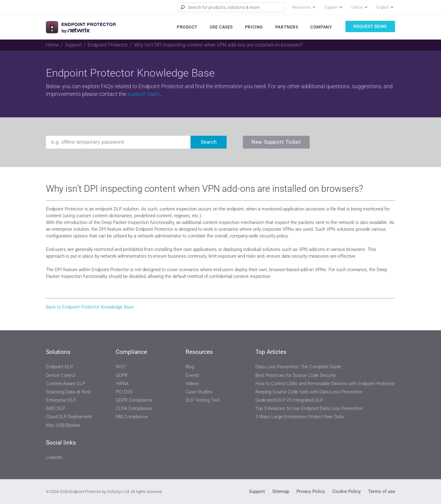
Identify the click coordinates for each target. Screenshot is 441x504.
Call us (357, 7)
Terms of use (382, 491)
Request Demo (370, 26)
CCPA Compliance (134, 408)
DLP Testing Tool (202, 400)
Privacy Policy (311, 491)
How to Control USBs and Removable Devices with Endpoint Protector (325, 384)
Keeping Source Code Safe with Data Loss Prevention (309, 392)
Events (192, 375)
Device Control (60, 375)
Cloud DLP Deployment (69, 417)
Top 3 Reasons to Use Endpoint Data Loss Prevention (309, 408)
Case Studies (199, 392)
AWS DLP (55, 408)
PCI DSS (124, 392)
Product (187, 27)
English (383, 7)
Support (331, 7)
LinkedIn (54, 457)
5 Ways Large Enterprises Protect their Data (300, 417)
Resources (302, 7)
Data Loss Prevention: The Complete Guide (298, 367)
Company (321, 27)
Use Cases (221, 27)
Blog (190, 367)
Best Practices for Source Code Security (296, 375)
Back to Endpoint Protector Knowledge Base (90, 307)
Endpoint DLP (59, 367)
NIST (121, 367)
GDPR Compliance (134, 400)
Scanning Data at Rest (68, 392)
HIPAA (122, 384)
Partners (287, 27)
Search (209, 142)
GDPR (122, 375)
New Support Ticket (276, 142)
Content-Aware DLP (66, 384)
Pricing (254, 27)
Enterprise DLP (61, 400)
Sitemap (281, 491)
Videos (192, 384)
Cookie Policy (347, 491)
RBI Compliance (132, 417)
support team (144, 94)
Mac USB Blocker (63, 425)
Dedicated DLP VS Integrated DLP (289, 400)
